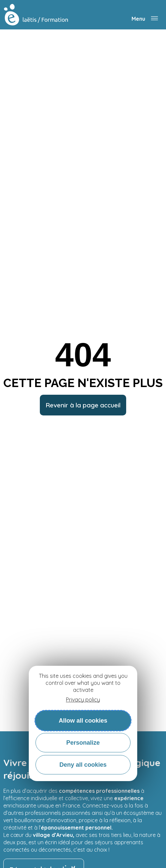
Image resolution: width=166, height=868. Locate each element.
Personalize (83, 743)
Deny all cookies (83, 765)
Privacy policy (83, 700)
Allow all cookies (83, 721)
